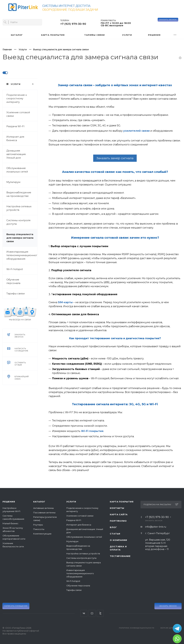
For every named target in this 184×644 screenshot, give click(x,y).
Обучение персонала (13, 281)
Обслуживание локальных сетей (17, 170)
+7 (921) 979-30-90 (73, 24)
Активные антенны (43, 508)
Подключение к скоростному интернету (17, 98)
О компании (118, 540)
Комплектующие (42, 534)
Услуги (71, 502)
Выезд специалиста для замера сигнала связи (20, 238)
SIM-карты (65, 302)
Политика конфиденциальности (137, 628)
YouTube (92, 613)
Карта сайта (119, 514)
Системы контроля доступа (18, 222)
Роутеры (38, 525)
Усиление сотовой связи (18, 114)
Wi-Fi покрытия (92, 431)
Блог (113, 527)
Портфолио (118, 521)
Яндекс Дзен (100, 613)
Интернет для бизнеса (15, 138)
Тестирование (120, 556)
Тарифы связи (16, 293)
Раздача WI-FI (15, 126)
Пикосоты (39, 529)
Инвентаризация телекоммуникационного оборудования (22, 255)
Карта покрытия (122, 502)
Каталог (39, 502)
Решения (9, 502)
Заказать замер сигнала (115, 158)
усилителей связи (136, 131)
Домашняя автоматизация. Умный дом (16, 154)
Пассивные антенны (44, 513)
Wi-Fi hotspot (15, 269)
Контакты (117, 508)
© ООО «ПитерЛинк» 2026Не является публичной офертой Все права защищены (21, 631)
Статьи (115, 534)
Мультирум (13, 182)
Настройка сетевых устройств (19, 208)
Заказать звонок (168, 20)
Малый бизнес (10, 523)
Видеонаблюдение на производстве (19, 194)
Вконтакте (84, 613)
